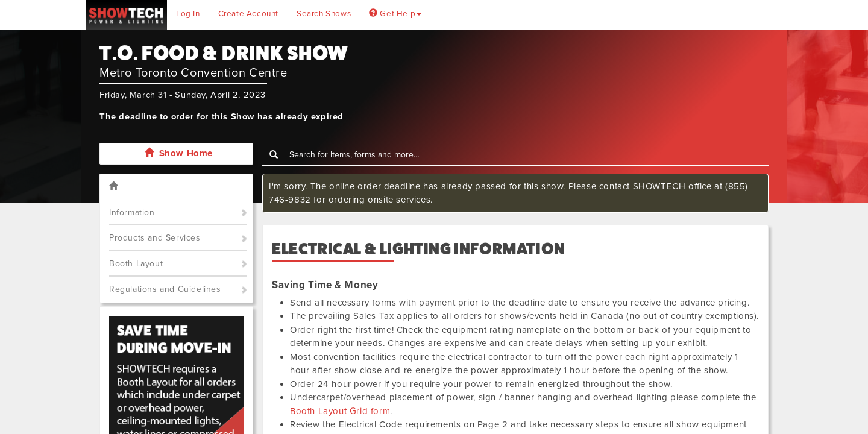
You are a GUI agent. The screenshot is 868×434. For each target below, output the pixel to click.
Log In (188, 14)
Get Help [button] (395, 14)
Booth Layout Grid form (340, 411)
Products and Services (155, 238)
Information (132, 212)
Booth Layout (136, 264)
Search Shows (324, 14)
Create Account (248, 14)
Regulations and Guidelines (165, 289)
